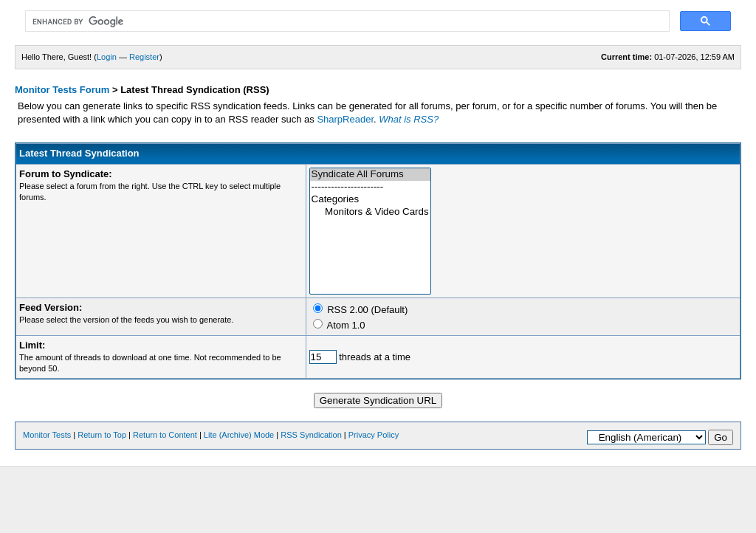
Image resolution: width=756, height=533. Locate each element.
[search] (346, 21)
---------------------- (370, 187)
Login (107, 57)
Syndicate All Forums (370, 175)
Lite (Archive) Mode (239, 435)
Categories (370, 200)
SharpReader (345, 119)
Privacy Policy (374, 435)
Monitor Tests (47, 435)
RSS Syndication (311, 435)
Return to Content (165, 435)
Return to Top (102, 435)
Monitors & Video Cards (370, 212)
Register (144, 57)
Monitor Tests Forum (62, 90)
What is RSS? (409, 119)
